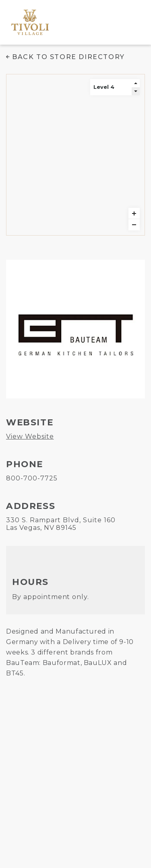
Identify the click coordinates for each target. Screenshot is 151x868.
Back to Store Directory (68, 57)
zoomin (134, 213)
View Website (30, 436)
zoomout (134, 225)
